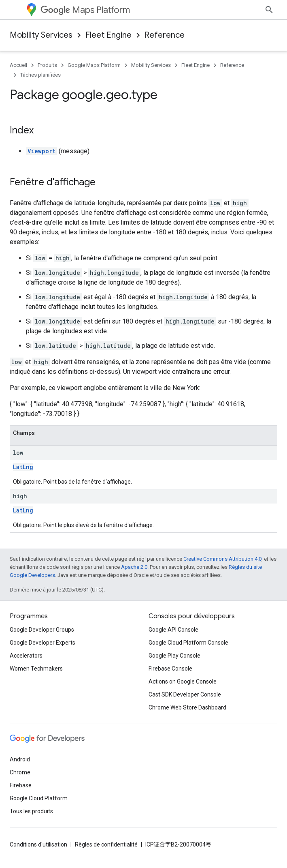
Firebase (21, 785)
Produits (47, 65)
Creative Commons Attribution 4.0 (222, 559)
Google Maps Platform (94, 65)
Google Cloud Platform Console (188, 643)
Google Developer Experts (43, 643)
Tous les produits (31, 811)
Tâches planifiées (40, 75)
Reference (165, 35)
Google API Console (173, 630)
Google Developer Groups (42, 630)
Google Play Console (174, 656)
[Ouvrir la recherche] (269, 10)
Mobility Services (41, 35)
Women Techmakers (36, 669)
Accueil (18, 65)
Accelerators (26, 656)
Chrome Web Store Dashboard (187, 707)
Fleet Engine (108, 35)
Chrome (20, 772)
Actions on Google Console (183, 682)
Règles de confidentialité (106, 844)
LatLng (23, 467)
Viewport (41, 151)
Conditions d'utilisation (38, 844)
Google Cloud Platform (39, 798)
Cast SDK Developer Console (185, 694)
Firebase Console (170, 669)
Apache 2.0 (134, 567)
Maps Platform (85, 10)
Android (20, 759)
